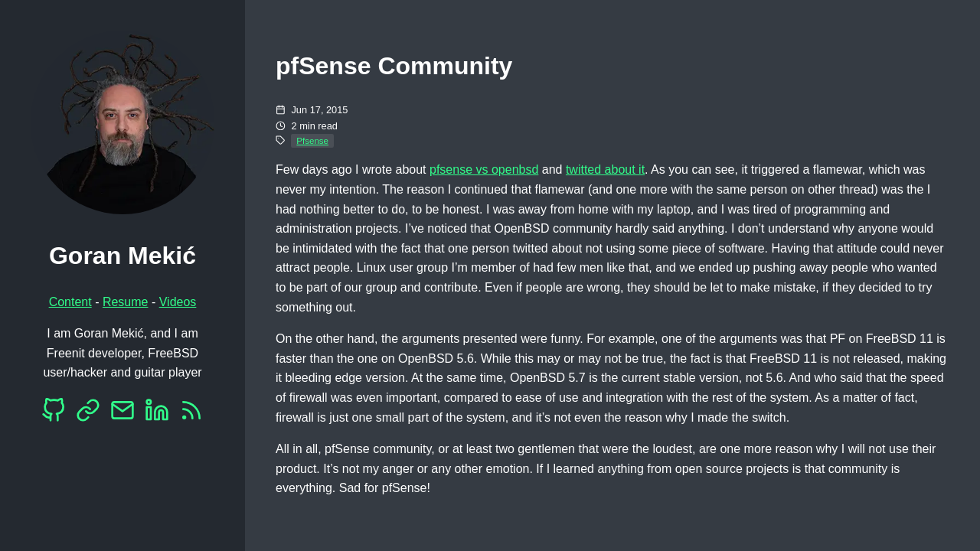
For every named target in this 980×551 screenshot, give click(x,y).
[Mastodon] (88, 414)
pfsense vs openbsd (484, 170)
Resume (126, 302)
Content (70, 302)
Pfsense (312, 141)
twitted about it (605, 170)
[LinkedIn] (157, 414)
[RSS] (191, 414)
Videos (178, 302)
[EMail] (122, 414)
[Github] (54, 414)
